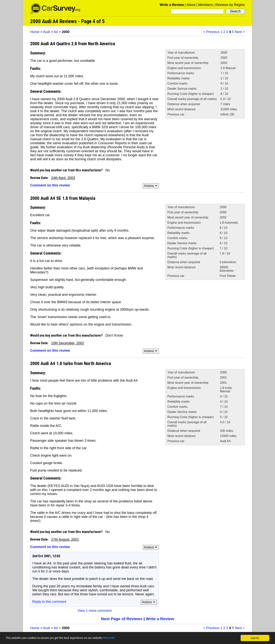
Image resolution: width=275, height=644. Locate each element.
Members (205, 5)
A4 (56, 32)
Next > (240, 32)
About (191, 5)
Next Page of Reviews (122, 619)
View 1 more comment (95, 611)
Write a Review (172, 5)
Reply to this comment (49, 602)
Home (35, 32)
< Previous (211, 32)
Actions (151, 186)
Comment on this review (50, 185)
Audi (47, 32)
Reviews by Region (230, 5)
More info (117, 638)
